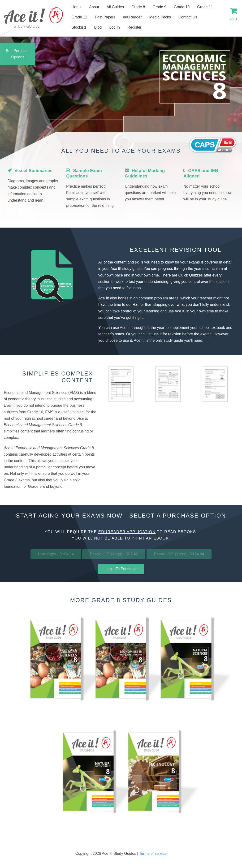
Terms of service (153, 853)
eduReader (132, 17)
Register (134, 27)
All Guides (115, 7)
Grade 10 (182, 7)
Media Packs (160, 17)
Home (76, 7)
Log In (115, 27)
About (94, 7)
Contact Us (188, 17)
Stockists (79, 27)
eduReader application (127, 532)
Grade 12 (79, 17)
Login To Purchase (121, 569)
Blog (98, 27)
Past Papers (105, 17)
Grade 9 (160, 7)
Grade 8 (138, 7)
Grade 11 (205, 7)
